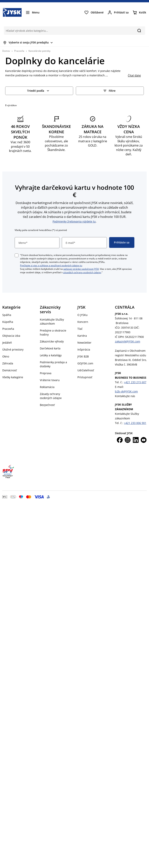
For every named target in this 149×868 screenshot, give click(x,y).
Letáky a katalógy (51, 355)
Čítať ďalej (134, 75)
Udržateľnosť (86, 370)
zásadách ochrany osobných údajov (82, 272)
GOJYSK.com (85, 363)
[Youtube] (144, 440)
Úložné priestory (13, 349)
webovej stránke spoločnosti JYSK (81, 269)
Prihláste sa (122, 242)
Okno (6, 356)
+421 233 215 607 (135, 382)
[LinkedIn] (136, 440)
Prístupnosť (85, 377)
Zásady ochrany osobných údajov (51, 396)
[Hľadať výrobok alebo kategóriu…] (69, 31)
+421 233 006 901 (135, 423)
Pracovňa (19, 51)
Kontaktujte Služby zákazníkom (52, 322)
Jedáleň (7, 343)
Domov (6, 51)
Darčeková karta (50, 348)
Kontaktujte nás (125, 396)
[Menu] (32, 12)
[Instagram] (128, 440)
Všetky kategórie (13, 377)
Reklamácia (47, 387)
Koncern (83, 322)
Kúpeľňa (8, 322)
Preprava (46, 373)
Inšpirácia (84, 349)
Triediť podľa (39, 91)
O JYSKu (82, 315)
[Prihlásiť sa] (118, 12)
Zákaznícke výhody (52, 341)
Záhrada (8, 363)
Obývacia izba (11, 336)
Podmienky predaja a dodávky (53, 364)
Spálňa (7, 315)
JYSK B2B (83, 356)
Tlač (80, 329)
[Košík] (139, 12)
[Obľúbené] (94, 12)
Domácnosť (10, 370)
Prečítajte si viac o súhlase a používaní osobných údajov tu (51, 265)
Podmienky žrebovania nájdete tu (74, 221)
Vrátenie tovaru (50, 380)
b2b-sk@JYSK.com (126, 391)
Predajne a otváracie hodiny (53, 332)
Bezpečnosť (47, 405)
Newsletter (84, 343)
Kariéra (82, 336)
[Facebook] (120, 440)
